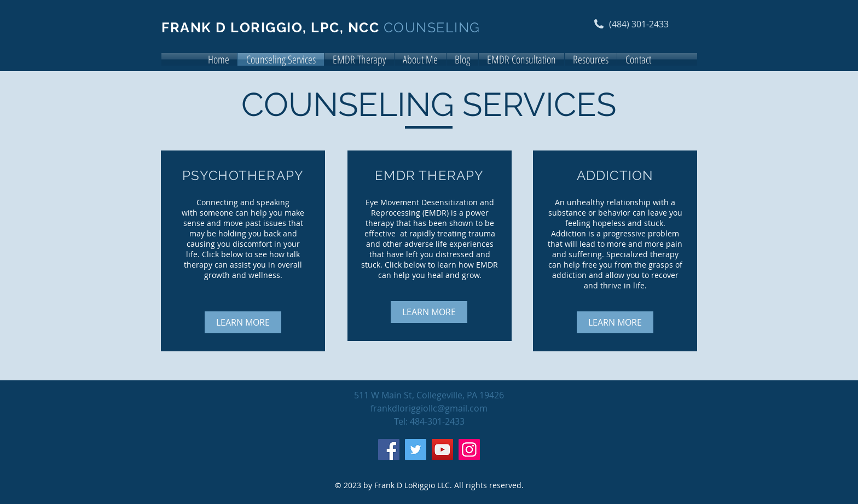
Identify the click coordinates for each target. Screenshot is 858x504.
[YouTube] (442, 450)
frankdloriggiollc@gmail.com (429, 408)
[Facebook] (389, 450)
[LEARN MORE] (243, 322)
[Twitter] (416, 450)
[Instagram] (469, 450)
